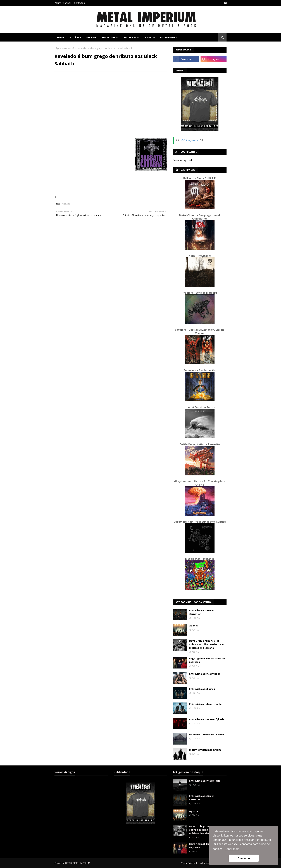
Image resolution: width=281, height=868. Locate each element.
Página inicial (61, 48)
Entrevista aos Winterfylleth (207, 719)
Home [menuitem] (61, 37)
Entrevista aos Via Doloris (205, 781)
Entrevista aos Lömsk (202, 689)
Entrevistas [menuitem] (132, 37)
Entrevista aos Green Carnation (202, 612)
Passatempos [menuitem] (169, 37)
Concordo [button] (244, 858)
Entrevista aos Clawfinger (205, 674)
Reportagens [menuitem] (110, 37)
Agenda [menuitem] (150, 37)
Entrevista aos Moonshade (205, 704)
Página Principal (63, 3)
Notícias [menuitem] (75, 37)
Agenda (194, 626)
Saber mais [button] (232, 849)
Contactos (79, 3)
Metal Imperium (190, 140)
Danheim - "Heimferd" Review (207, 735)
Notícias (73, 48)
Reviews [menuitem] (91, 37)
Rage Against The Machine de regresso (207, 660)
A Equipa (205, 863)
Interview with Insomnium (205, 750)
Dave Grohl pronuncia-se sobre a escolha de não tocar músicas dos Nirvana (207, 644)
